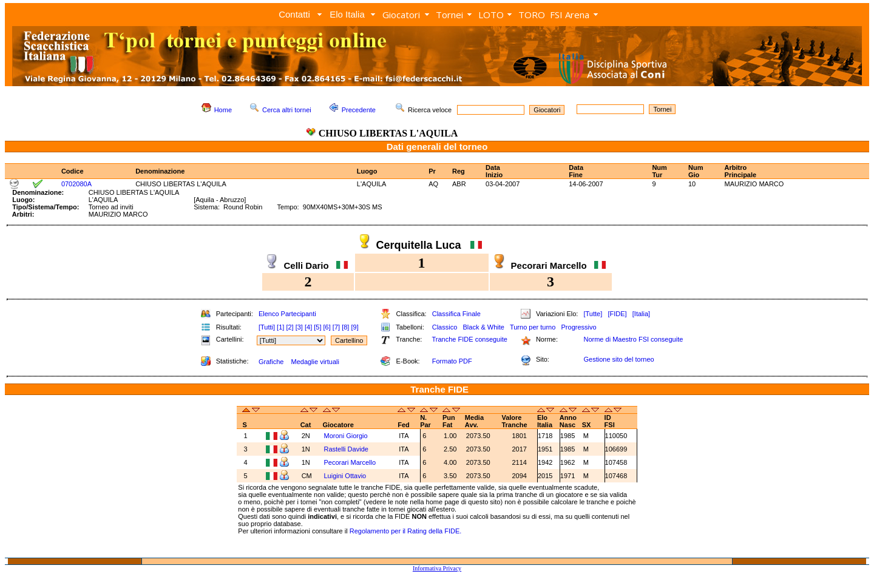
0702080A (76, 184)
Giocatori (401, 15)
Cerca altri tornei (287, 110)
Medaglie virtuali (315, 362)
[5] (317, 327)
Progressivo (579, 327)
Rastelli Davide (347, 449)
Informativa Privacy (437, 568)
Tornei (449, 15)
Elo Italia (347, 14)
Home (223, 110)
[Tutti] (267, 327)
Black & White (483, 327)
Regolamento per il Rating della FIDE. (406, 531)
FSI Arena (570, 15)
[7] (336, 327)
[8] (345, 327)
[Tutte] (593, 314)
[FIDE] (617, 314)
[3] (299, 327)
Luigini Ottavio (346, 476)
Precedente (359, 110)
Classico (445, 327)
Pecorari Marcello (351, 462)
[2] (290, 327)
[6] (327, 327)
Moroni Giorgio (347, 436)
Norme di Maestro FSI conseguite (633, 339)
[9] (354, 327)
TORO (532, 15)
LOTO (491, 15)
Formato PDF (452, 361)
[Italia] (641, 314)
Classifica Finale (456, 314)
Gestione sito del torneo (618, 359)
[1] (280, 327)
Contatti (294, 14)
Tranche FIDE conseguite (470, 339)
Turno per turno (533, 327)
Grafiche (271, 362)
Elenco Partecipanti (287, 314)
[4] (308, 327)
